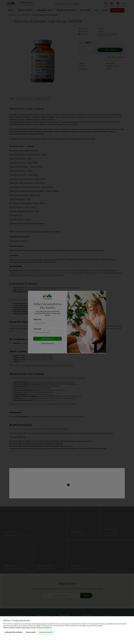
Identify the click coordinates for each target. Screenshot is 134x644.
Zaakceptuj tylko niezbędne (14, 632)
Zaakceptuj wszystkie (46, 632)
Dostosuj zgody (31, 632)
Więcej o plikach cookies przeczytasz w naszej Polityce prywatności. (28, 627)
